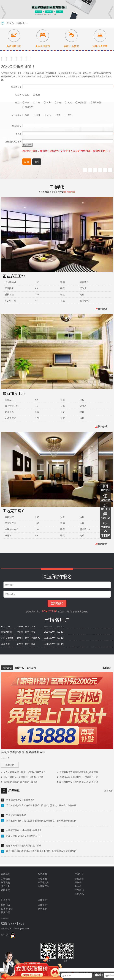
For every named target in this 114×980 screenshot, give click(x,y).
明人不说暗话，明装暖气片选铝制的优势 (23, 777)
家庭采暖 (79, 879)
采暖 (26, 115)
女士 (36, 95)
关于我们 (5, 879)
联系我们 (5, 883)
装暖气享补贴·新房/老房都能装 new (23, 752)
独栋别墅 (28, 107)
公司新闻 (31, 668)
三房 (47, 102)
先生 (26, 95)
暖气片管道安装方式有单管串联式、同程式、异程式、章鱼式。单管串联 (41, 805)
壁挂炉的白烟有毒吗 (16, 815)
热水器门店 (7, 909)
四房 (58, 102)
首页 (9, 23)
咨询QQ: (9, 935)
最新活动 (7, 668)
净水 (36, 115)
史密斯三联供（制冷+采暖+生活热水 (24, 830)
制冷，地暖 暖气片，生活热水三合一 (24, 836)
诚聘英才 (5, 890)
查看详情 (10, 765)
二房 (36, 102)
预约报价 (42, 909)
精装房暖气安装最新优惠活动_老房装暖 (79, 782)
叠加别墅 (96, 102)
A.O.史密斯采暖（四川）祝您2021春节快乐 (25, 772)
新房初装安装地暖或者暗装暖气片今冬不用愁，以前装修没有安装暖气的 (41, 851)
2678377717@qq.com (19, 929)
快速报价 (20, 23)
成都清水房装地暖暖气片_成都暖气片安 (79, 777)
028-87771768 (50, 611)
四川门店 (5, 912)
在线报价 (42, 905)
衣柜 (68, 115)
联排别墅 (81, 102)
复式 (68, 102)
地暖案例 (42, 879)
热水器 (78, 886)
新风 (47, 115)
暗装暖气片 (43, 883)
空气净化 (79, 890)
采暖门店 (5, 905)
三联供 (78, 883)
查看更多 (107, 668)
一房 (26, 102)
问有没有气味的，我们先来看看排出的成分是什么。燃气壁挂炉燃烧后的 (41, 821)
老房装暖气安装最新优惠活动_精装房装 (79, 772)
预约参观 (101, 309)
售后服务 (5, 886)
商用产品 (79, 894)
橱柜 (58, 115)
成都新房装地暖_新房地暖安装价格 (21, 782)
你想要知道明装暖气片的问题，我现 (24, 846)
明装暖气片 (43, 886)
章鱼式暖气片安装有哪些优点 (20, 800)
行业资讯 (19, 668)
